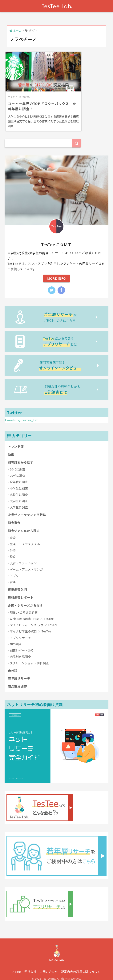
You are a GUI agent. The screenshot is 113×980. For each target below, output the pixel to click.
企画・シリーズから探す (25, 600)
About (17, 966)
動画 (11, 449)
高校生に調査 (19, 490)
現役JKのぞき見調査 (24, 607)
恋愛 (13, 533)
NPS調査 (16, 639)
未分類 (13, 665)
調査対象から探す (21, 457)
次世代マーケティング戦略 (27, 510)
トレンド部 (16, 441)
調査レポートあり (22, 645)
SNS (13, 545)
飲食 (13, 551)
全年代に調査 (19, 477)
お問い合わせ (49, 966)
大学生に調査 (19, 496)
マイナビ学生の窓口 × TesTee (31, 626)
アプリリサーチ (20, 633)
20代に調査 (18, 470)
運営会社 (30, 966)
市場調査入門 (17, 584)
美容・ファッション (24, 558)
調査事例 (14, 518)
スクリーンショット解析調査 (29, 658)
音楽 (13, 577)
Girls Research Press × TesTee (32, 614)
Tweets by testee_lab (22, 415)
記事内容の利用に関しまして (81, 966)
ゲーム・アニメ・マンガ (26, 564)
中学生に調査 (19, 483)
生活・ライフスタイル (25, 539)
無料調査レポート (21, 592)
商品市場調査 (17, 681)
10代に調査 (18, 464)
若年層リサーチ (19, 673)
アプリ (14, 571)
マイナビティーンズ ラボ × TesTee (34, 620)
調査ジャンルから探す (24, 526)
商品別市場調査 (20, 651)
